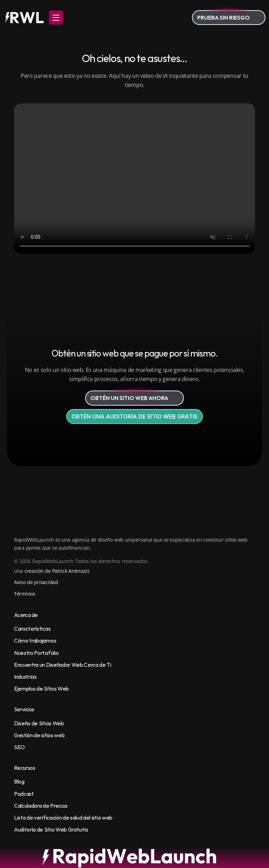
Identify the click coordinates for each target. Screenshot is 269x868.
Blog (19, 781)
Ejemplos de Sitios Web (42, 689)
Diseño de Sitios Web (39, 723)
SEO (19, 747)
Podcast (24, 794)
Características (32, 629)
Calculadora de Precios (41, 806)
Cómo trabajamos (35, 640)
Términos (25, 594)
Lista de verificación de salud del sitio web (63, 818)
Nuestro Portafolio (36, 653)
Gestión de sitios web (39, 735)
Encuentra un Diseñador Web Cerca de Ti (63, 665)
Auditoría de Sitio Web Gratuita (51, 829)
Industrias (25, 677)
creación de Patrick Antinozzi (57, 571)
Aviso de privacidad (36, 582)
